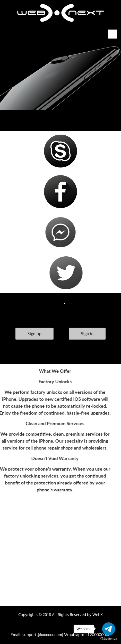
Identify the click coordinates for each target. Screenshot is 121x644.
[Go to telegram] (109, 629)
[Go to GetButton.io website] (109, 639)
